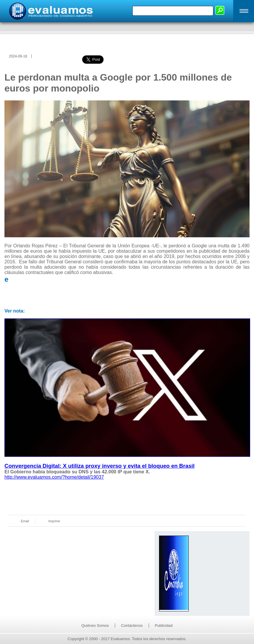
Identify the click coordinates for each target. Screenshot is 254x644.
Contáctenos (132, 625)
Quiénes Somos (95, 625)
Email (25, 521)
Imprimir (54, 521)
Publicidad (164, 625)
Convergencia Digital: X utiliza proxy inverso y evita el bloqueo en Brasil (100, 466)
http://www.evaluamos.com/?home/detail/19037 (54, 477)
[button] (244, 11)
